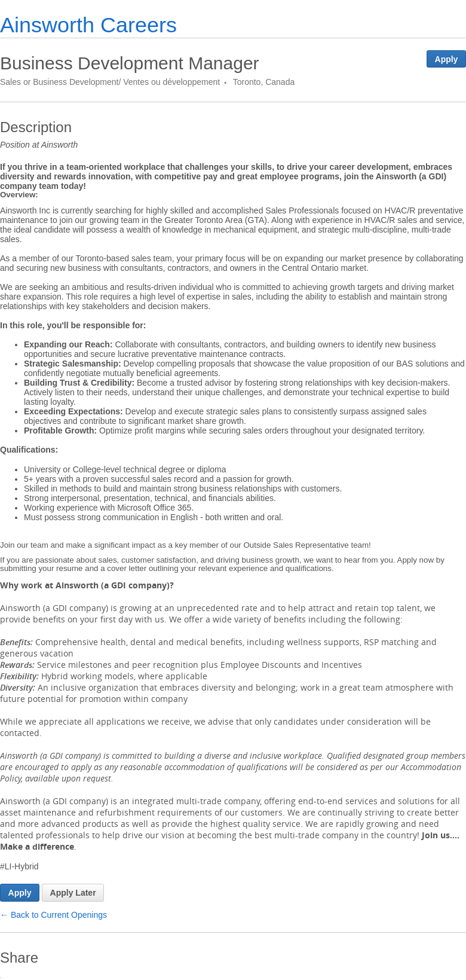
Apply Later (73, 893)
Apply (447, 59)
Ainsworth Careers (88, 25)
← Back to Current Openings (53, 915)
